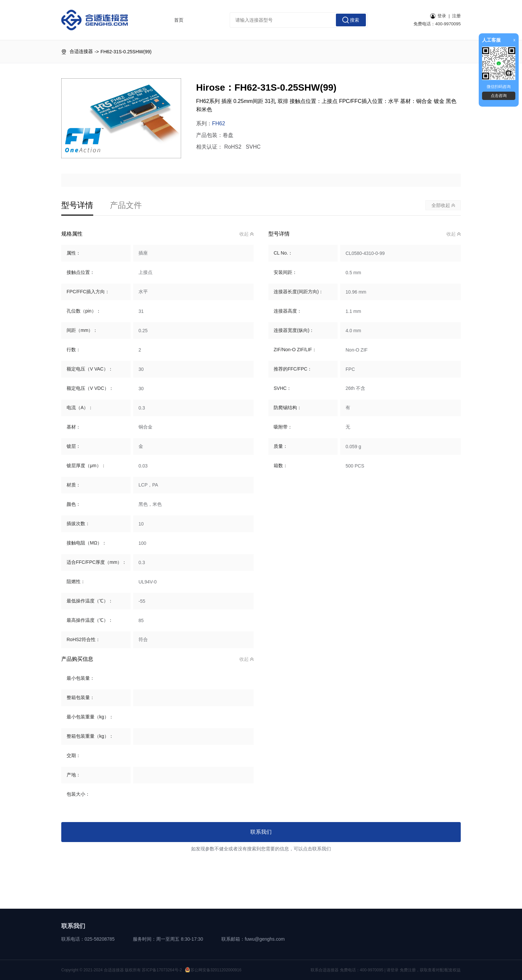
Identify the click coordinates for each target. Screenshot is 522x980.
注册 (456, 16)
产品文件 (126, 205)
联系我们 (261, 832)
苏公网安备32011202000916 (213, 970)
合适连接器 (81, 51)
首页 (179, 20)
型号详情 (77, 205)
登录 (438, 16)
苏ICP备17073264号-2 (162, 970)
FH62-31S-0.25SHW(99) (126, 52)
